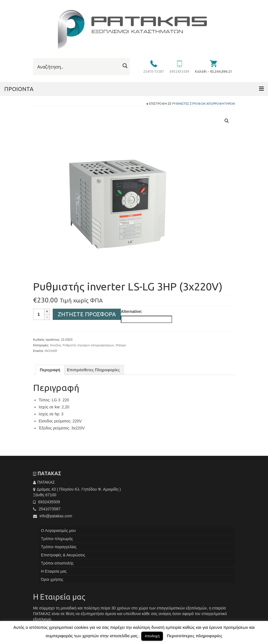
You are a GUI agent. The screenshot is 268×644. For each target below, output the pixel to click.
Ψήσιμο (121, 345)
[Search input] (78, 67)
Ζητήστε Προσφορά (87, 314)
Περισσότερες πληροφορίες (195, 636)
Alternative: (132, 311)
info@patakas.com (53, 516)
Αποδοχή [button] (152, 636)
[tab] (50, 370)
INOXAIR (51, 351)
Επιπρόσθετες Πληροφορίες (93, 370)
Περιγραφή (50, 370)
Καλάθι (213, 71)
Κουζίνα (56, 345)
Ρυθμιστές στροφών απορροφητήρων (204, 104)
